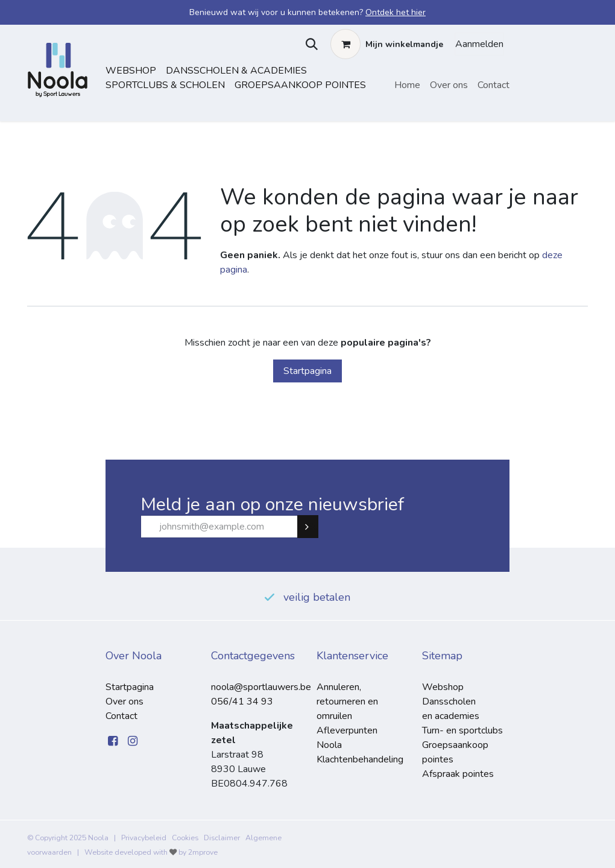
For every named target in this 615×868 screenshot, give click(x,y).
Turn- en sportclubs (462, 730)
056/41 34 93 (242, 702)
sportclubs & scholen (165, 85)
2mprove (203, 852)
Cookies (185, 838)
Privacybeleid (144, 838)
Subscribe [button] (313, 527)
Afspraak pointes (458, 774)
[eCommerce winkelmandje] (387, 44)
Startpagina (307, 371)
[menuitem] (407, 85)
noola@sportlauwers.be (261, 687)
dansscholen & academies (236, 71)
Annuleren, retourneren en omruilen (347, 702)
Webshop (131, 71)
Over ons (125, 702)
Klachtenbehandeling (360, 759)
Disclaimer (222, 838)
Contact (121, 716)
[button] (309, 44)
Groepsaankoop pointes (300, 85)
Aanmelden (479, 44)
